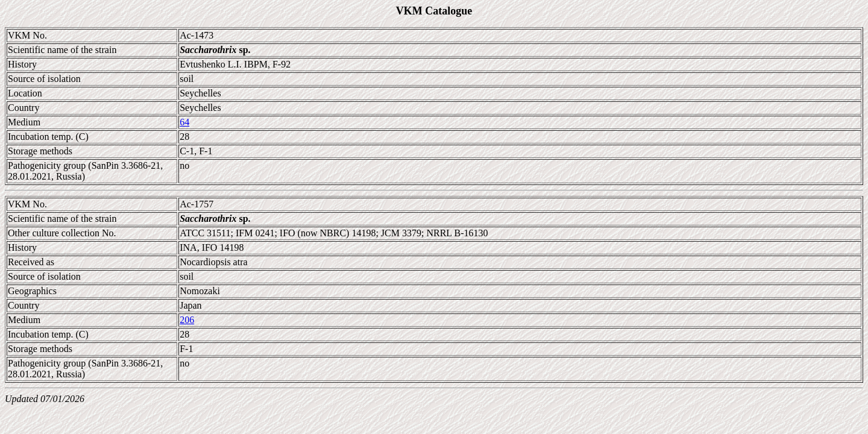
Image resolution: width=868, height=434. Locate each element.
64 (184, 122)
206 (187, 320)
